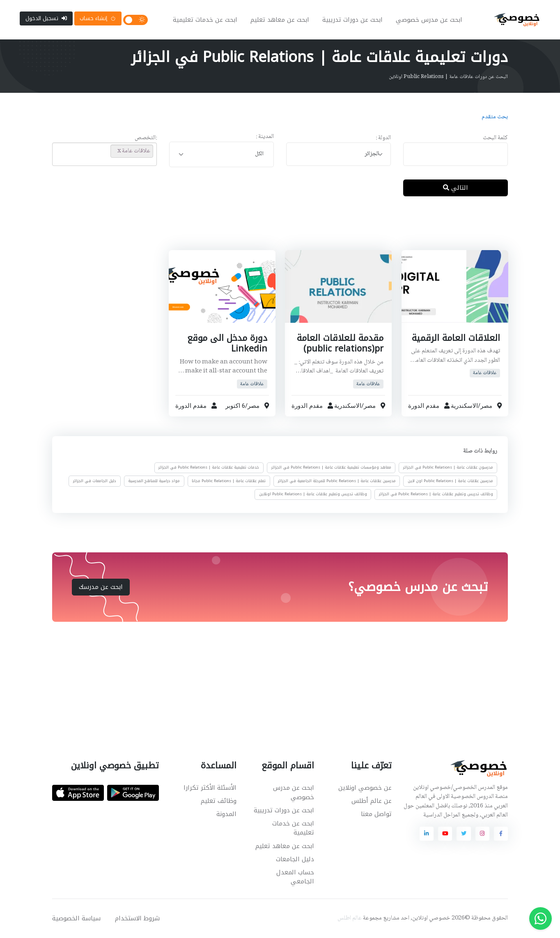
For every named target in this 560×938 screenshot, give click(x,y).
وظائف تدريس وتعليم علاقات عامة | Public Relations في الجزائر (436, 494)
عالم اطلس (350, 918)
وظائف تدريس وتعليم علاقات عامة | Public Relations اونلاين (313, 494)
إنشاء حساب (98, 18)
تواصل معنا (376, 814)
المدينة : (265, 137)
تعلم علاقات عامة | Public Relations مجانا (229, 481)
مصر (486, 406)
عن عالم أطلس (372, 801)
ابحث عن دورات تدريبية (352, 20)
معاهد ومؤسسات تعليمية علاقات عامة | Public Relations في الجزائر (331, 468)
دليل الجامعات (295, 859)
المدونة (226, 814)
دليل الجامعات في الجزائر (95, 481)
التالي (456, 188)
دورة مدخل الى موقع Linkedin (227, 343)
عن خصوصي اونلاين (365, 788)
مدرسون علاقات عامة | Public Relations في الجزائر (448, 468)
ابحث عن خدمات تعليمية (205, 20)
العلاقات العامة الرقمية (456, 338)
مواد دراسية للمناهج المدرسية (154, 481)
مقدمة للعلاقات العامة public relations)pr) (340, 343)
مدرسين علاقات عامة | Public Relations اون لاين (450, 481)
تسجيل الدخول (46, 18)
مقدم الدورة (424, 406)
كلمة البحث (495, 138)
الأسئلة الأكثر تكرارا (210, 788)
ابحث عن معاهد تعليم (280, 20)
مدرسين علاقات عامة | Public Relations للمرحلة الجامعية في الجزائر (337, 481)
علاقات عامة (485, 373)
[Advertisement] (274, 230)
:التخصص (146, 138)
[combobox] (339, 154)
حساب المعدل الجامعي (295, 877)
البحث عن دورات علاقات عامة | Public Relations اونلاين (448, 77)
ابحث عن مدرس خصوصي (429, 20)
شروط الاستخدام (137, 918)
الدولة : (383, 138)
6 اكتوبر (235, 406)
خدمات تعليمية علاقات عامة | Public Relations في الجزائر (209, 468)
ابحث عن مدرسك (101, 587)
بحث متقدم (495, 117)
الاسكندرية (464, 406)
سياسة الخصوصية (76, 918)
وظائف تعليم (219, 801)
